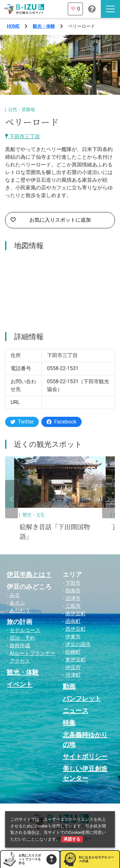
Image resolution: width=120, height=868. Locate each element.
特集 (69, 723)
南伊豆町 (76, 614)
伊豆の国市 (78, 644)
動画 (69, 686)
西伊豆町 (76, 629)
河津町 (73, 675)
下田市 (73, 583)
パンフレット (82, 698)
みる (15, 595)
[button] (12, 499)
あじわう (20, 610)
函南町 (73, 621)
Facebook (61, 422)
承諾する (72, 839)
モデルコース (25, 630)
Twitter (22, 422)
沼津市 (73, 598)
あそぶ (17, 603)
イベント (20, 684)
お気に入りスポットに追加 (51, 220)
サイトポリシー (85, 757)
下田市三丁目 (23, 137)
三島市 (73, 606)
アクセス (20, 661)
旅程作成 (20, 646)
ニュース (76, 711)
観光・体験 (44, 26)
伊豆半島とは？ (29, 575)
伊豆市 (73, 667)
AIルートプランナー (32, 653)
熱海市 (73, 591)
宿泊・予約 (22, 638)
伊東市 (73, 637)
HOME (13, 26)
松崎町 (73, 652)
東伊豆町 (76, 660)
